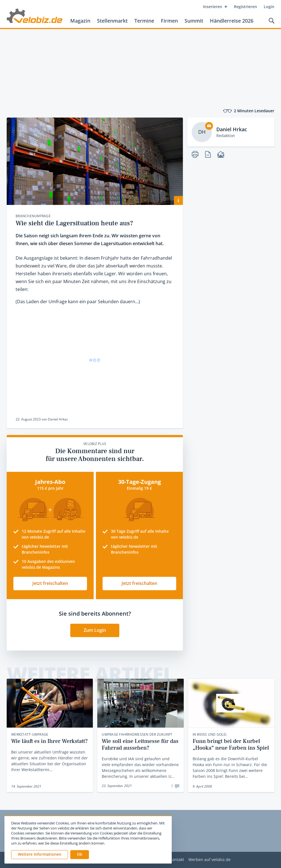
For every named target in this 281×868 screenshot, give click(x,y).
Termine (144, 21)
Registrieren (245, 7)
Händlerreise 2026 (232, 21)
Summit (194, 21)
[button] (80, 855)
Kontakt (177, 860)
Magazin (80, 21)
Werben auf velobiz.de (209, 860)
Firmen (169, 21)
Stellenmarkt (112, 21)
